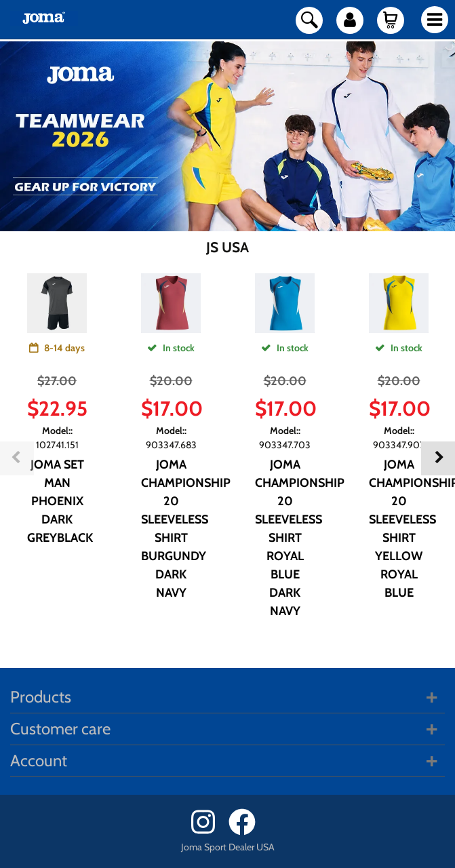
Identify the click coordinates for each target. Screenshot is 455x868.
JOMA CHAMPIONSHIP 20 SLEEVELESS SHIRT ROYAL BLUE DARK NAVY (300, 538)
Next (438, 458)
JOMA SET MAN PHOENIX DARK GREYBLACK (60, 501)
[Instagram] (209, 832)
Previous (17, 458)
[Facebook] (246, 832)
